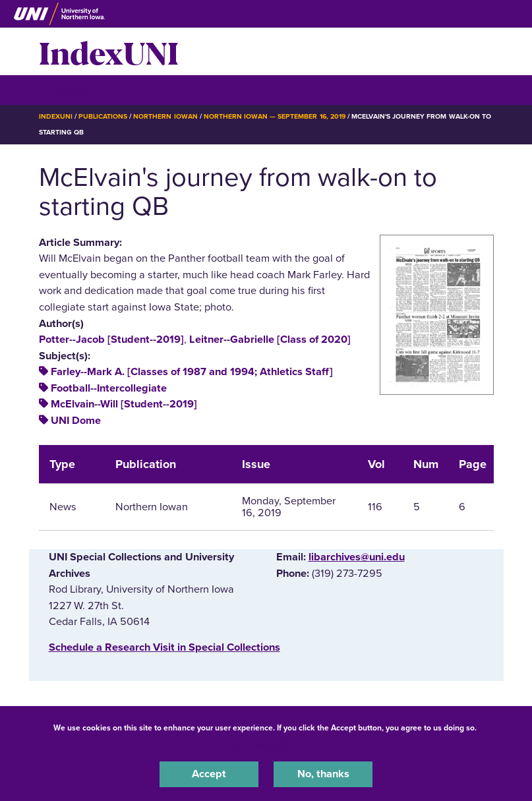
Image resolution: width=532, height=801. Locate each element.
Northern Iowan (165, 116)
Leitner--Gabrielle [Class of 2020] (270, 340)
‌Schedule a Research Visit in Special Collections (164, 647)
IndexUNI (109, 51)
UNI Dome (76, 421)
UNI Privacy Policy (266, 744)
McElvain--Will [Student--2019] (124, 404)
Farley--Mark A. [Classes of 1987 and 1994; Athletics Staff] (192, 372)
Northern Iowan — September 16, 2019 (275, 116)
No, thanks (323, 774)
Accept (209, 774)
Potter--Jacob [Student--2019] (111, 340)
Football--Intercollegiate (109, 388)
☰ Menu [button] (62, 89)
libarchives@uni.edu (357, 557)
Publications (103, 116)
